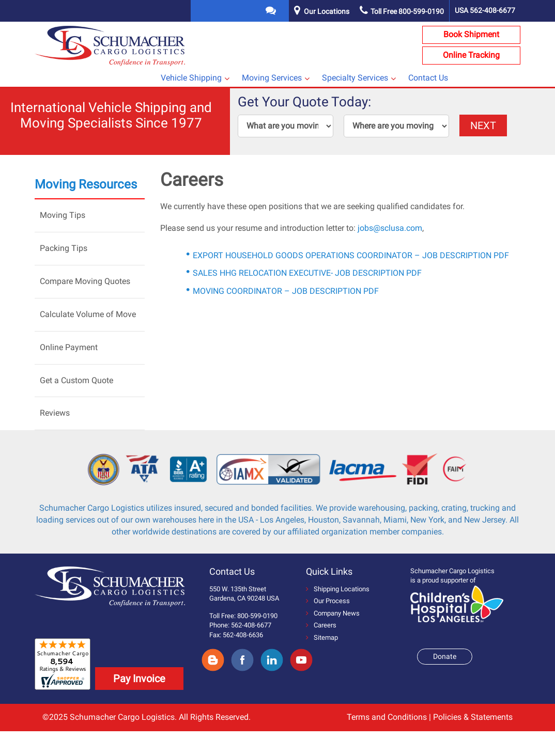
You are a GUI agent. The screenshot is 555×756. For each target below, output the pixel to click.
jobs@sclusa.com (390, 228)
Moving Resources (86, 184)
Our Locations (327, 11)
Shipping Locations (338, 589)
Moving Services (272, 78)
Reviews (55, 413)
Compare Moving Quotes (85, 281)
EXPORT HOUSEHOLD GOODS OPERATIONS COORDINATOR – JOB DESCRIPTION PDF (351, 255)
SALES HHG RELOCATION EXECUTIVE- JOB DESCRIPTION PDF (307, 273)
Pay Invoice (139, 679)
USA (485, 10)
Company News (333, 613)
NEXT (483, 125)
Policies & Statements (473, 717)
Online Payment (69, 347)
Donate (445, 656)
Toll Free (402, 11)
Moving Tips (63, 215)
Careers (321, 625)
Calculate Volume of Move (88, 314)
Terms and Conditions (387, 717)
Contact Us (428, 78)
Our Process (328, 601)
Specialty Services (355, 78)
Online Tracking (471, 55)
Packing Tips (64, 248)
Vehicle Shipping (191, 78)
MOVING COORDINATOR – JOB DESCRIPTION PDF (286, 291)
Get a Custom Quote (76, 380)
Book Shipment (471, 34)
